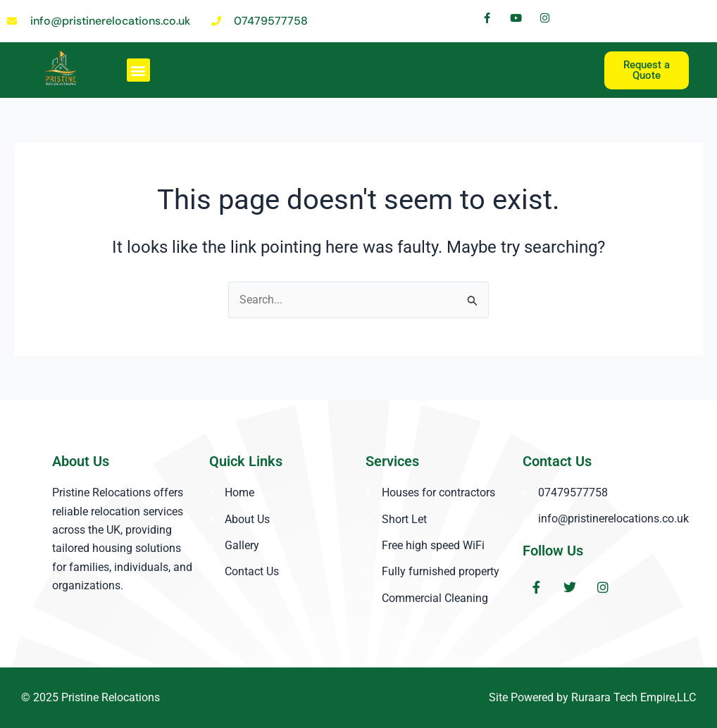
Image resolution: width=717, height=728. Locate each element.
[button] (138, 70)
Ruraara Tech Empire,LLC (634, 697)
